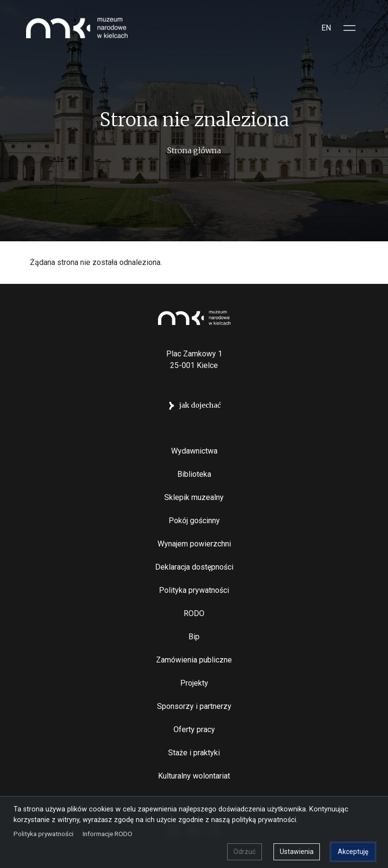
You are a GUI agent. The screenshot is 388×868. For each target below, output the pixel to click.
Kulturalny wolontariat (194, 776)
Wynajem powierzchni (194, 544)
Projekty (194, 683)
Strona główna (194, 150)
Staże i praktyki (194, 753)
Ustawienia (297, 852)
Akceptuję (353, 852)
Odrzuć (244, 852)
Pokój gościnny (194, 521)
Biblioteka (194, 474)
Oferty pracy (194, 729)
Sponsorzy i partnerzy (194, 706)
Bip (194, 637)
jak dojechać (200, 405)
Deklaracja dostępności (194, 567)
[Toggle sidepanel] (350, 28)
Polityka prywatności (194, 590)
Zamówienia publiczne (194, 660)
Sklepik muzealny (194, 497)
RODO (194, 613)
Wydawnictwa (194, 451)
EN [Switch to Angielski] (326, 28)
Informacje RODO (108, 834)
